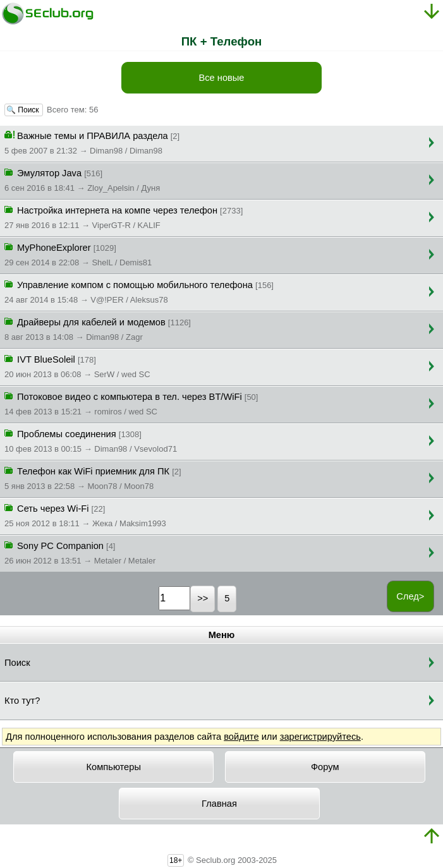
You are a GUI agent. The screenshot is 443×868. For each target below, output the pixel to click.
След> (410, 596)
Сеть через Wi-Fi (85, 515)
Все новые (221, 78)
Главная (219, 804)
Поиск (17, 663)
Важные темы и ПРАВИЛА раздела (92, 142)
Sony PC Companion (80, 552)
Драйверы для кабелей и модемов (98, 329)
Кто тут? (22, 701)
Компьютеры (114, 767)
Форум (325, 767)
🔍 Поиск (24, 110)
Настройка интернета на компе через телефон (124, 217)
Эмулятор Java (82, 179)
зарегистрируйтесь (320, 737)
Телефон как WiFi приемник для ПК (93, 478)
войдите (241, 737)
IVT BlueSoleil (77, 366)
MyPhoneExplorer (78, 254)
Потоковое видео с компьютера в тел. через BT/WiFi (131, 403)
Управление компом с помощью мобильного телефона (139, 291)
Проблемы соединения (91, 440)
